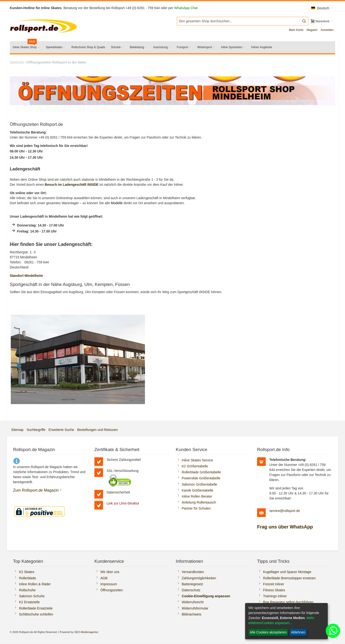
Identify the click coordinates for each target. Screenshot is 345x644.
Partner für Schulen (196, 508)
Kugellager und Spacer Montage (287, 572)
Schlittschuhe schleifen (36, 614)
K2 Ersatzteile (29, 602)
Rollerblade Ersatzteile (36, 608)
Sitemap (17, 430)
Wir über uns (110, 572)
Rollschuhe (27, 590)
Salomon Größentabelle (200, 484)
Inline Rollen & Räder (35, 584)
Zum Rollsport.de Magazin (36, 490)
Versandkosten (193, 572)
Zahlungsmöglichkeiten (199, 578)
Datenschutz (191, 590)
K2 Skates (27, 572)
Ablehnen (298, 632)
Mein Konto (296, 30)
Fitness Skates (274, 590)
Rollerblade (27, 578)
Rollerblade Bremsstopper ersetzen (289, 578)
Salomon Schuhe (32, 596)
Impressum (109, 584)
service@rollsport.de (285, 511)
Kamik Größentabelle (198, 490)
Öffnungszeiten (112, 590)
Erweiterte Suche (61, 430)
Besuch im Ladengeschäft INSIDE (72, 185)
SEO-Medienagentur (86, 632)
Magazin (312, 30)
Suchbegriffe (36, 430)
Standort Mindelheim (26, 276)
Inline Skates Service (198, 460)
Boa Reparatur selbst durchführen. (289, 602)
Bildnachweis (192, 614)
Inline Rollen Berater (197, 496)
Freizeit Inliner (274, 584)
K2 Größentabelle (195, 466)
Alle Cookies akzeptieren (268, 632)
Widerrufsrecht (193, 602)
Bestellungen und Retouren (98, 430)
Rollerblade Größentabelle (201, 472)
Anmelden (327, 30)
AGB (104, 578)
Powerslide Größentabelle (201, 478)
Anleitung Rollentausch (199, 502)
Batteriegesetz (193, 584)
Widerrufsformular (195, 608)
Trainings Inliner (275, 596)
